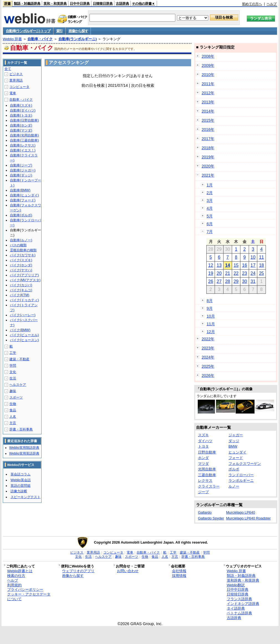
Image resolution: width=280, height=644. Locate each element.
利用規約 (14, 585)
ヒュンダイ (237, 452)
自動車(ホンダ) (21, 125)
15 (236, 265)
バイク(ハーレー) (23, 315)
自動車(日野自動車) (24, 120)
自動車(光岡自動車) (24, 135)
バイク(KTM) (20, 295)
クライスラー (209, 486)
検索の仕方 (16, 576)
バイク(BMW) (20, 330)
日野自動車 (207, 452)
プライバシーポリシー (25, 590)
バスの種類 (18, 245)
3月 (210, 201)
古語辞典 (122, 4)
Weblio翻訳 (236, 585)
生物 (13, 404)
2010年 (208, 75)
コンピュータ (19, 87)
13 (219, 265)
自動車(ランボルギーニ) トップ (28, 31)
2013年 (208, 102)
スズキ (203, 435)
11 (261, 257)
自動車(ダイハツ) (23, 110)
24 (253, 273)
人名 (13, 417)
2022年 (208, 339)
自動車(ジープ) (21, 165)
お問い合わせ (128, 571)
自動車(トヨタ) (21, 115)
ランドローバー (241, 475)
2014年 (208, 111)
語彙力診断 (19, 491)
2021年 (208, 175)
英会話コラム (20, 474)
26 (211, 281)
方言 (13, 423)
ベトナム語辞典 (239, 613)
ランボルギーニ (241, 481)
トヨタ (203, 446)
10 (253, 257)
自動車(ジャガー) (23, 170)
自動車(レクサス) (23, 145)
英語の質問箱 (20, 486)
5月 (210, 216)
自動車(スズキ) (21, 105)
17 (253, 265)
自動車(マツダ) (21, 130)
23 (245, 273)
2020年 (208, 166)
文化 (13, 372)
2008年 (208, 56)
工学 (13, 353)
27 (219, 281)
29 (236, 281)
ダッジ (234, 441)
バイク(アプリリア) (24, 275)
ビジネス (16, 74)
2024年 (208, 357)
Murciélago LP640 (241, 512)
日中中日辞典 (80, 4)
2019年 (208, 157)
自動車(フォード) (23, 200)
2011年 (208, 84)
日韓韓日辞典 (103, 4)
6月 (210, 224)
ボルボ (234, 469)
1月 (210, 185)
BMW (233, 446)
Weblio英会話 (20, 480)
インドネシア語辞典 (243, 604)
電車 (13, 93)
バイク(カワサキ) (23, 255)
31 (253, 281)
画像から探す (78, 31)
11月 (211, 324)
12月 (211, 332)
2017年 (208, 139)
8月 (210, 301)
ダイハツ (205, 441)
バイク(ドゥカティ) (24, 300)
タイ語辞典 (236, 608)
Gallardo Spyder (211, 518)
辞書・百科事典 (21, 429)
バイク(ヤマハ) (21, 270)
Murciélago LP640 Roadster (248, 518)
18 (261, 265)
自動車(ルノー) (21, 240)
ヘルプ (272, 4)
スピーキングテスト (25, 497)
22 (236, 273)
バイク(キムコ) (21, 290)
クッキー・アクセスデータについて (29, 597)
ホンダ (203, 458)
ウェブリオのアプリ (78, 571)
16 (245, 265)
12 (211, 265)
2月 (210, 193)
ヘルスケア (18, 385)
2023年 (208, 348)
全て (8, 69)
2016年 (208, 130)
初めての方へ (252, 4)
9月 (210, 308)
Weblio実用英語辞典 (24, 453)
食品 (13, 410)
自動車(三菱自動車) (24, 140)
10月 (211, 316)
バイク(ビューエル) (24, 335)
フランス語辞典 (239, 599)
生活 (13, 378)
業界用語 (16, 80)
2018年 (208, 148)
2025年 (208, 366)
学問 (13, 366)
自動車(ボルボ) (21, 215)
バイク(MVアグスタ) (25, 280)
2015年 (208, 120)
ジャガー (236, 435)
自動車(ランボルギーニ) (78, 39)
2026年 (208, 376)
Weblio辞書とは (20, 571)
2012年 (208, 93)
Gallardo (205, 512)
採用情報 (179, 576)
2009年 (208, 65)
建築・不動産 (19, 359)
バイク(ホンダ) (21, 265)
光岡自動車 (207, 469)
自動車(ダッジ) (21, 175)
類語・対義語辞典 (27, 4)
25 (261, 273)
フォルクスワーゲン (245, 464)
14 (228, 265)
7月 (210, 232)
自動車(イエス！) (23, 150)
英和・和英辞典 (55, 4)
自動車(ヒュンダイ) (24, 195)
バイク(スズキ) (21, 260)
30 (245, 281)
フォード (236, 458)
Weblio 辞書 (12, 39)
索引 (59, 31)
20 (219, 273)
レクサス (205, 481)
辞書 (7, 4)
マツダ (203, 464)
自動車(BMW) (20, 190)
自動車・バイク (40, 39)
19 (211, 273)
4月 (210, 208)
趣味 (13, 391)
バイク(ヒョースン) (24, 340)
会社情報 (179, 571)
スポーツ (16, 397)
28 (228, 281)
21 (228, 273)
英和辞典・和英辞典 (243, 580)
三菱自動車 (207, 475)
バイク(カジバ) (21, 285)
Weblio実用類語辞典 (24, 448)
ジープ (203, 492)
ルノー (234, 486)
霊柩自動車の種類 (23, 250)
